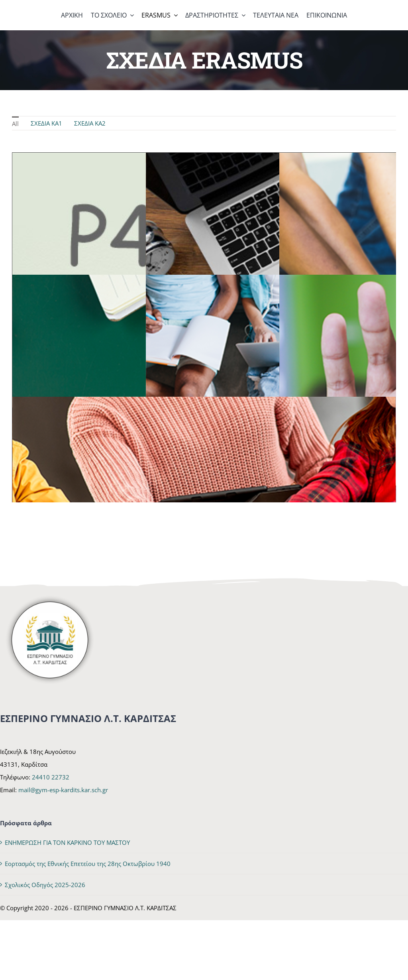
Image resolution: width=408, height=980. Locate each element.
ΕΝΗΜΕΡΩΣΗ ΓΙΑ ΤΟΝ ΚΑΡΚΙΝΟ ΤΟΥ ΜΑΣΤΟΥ (67, 842)
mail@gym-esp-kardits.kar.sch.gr (63, 790)
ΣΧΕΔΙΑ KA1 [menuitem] (46, 123)
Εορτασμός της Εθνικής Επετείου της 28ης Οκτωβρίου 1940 (88, 864)
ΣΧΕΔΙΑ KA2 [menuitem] (90, 123)
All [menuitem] (15, 124)
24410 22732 (51, 777)
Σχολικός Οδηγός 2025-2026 (45, 885)
